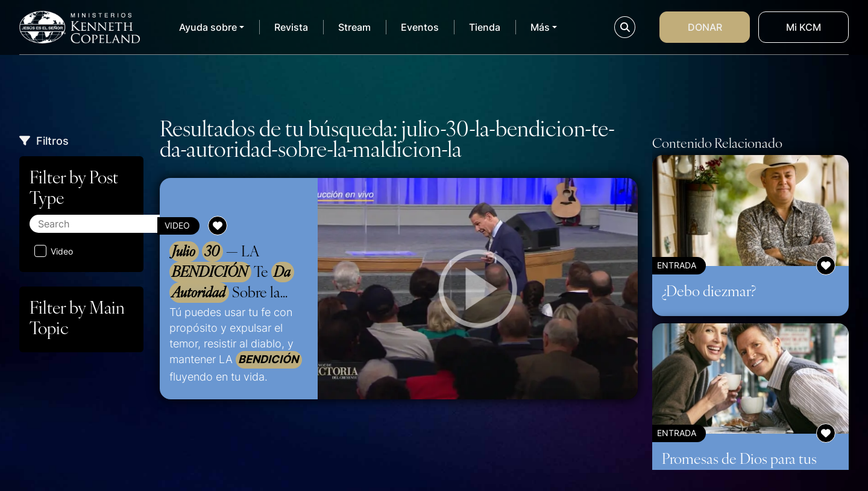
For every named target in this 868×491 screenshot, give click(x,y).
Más (540, 27)
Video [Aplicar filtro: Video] (54, 251)
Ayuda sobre (208, 27)
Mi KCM (804, 27)
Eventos (420, 27)
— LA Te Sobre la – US (232, 272)
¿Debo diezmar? (709, 290)
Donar (705, 27)
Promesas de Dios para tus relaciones (739, 467)
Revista (291, 27)
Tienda (485, 27)
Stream (354, 27)
